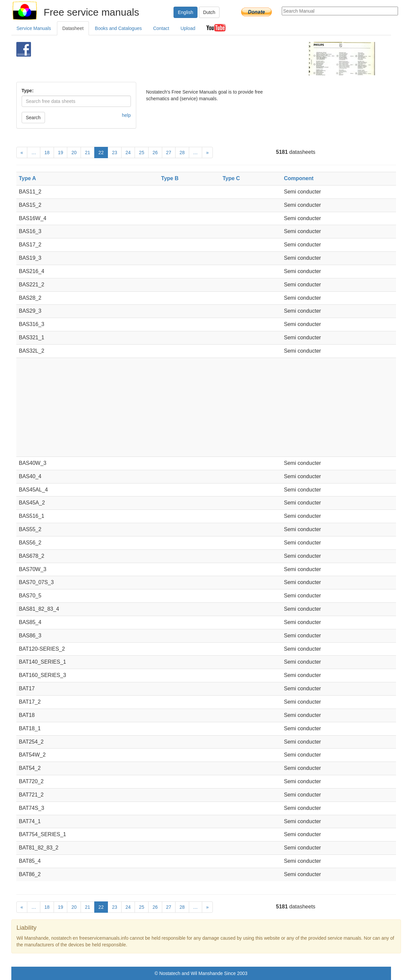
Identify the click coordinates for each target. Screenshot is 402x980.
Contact (161, 28)
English (186, 12)
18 (47, 153)
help (126, 115)
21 (88, 153)
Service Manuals (34, 28)
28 (182, 153)
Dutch (209, 12)
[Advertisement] (190, 59)
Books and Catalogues (118, 28)
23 (115, 153)
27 (169, 153)
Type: (28, 91)
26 (155, 153)
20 (74, 153)
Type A (28, 178)
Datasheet (73, 28)
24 (128, 153)
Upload (188, 28)
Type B (170, 178)
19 (61, 153)
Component (299, 178)
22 (101, 153)
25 (142, 153)
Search (33, 118)
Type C (231, 178)
